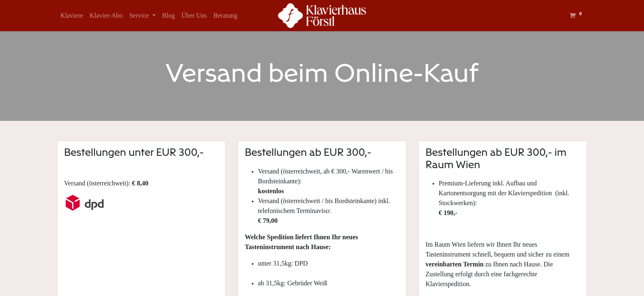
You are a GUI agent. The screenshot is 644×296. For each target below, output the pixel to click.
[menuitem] (72, 16)
